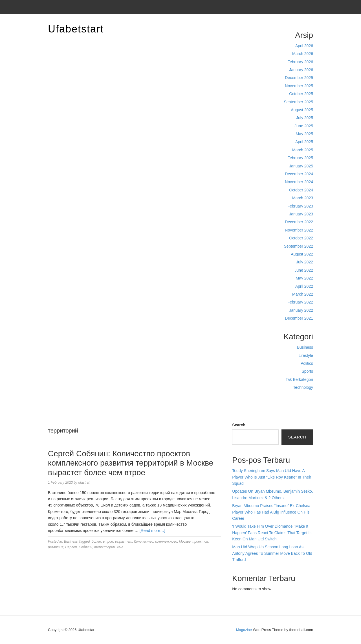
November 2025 (299, 86)
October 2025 (301, 94)
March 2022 (303, 294)
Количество (144, 542)
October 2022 (301, 238)
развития (56, 547)
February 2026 (300, 62)
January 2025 (301, 166)
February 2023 (300, 206)
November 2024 (299, 182)
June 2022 (304, 270)
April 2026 (304, 46)
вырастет (124, 542)
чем (120, 547)
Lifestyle (306, 355)
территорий (104, 547)
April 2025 (304, 142)
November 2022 (299, 230)
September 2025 (298, 102)
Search (239, 425)
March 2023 (303, 198)
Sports (307, 371)
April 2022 (304, 286)
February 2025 (300, 158)
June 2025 (304, 126)
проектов (200, 542)
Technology (303, 387)
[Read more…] (152, 531)
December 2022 (299, 222)
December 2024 (299, 174)
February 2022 (300, 302)
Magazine (244, 630)
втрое (108, 542)
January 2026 (301, 70)
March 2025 (303, 150)
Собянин (85, 547)
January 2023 (301, 214)
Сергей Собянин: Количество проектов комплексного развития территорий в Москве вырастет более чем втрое (131, 463)
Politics (307, 363)
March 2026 (303, 54)
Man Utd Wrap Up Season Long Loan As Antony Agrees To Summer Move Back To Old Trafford (272, 553)
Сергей (71, 547)
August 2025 (302, 110)
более (96, 542)
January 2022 (301, 310)
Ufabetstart (76, 29)
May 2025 (304, 134)
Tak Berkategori (299, 379)
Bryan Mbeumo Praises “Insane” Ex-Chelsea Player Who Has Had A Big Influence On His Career (271, 512)
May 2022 (304, 278)
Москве (185, 542)
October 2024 (301, 190)
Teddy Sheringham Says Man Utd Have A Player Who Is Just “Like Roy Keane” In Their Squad (272, 477)
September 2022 (298, 246)
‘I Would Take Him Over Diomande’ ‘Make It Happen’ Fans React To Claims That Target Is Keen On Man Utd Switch (272, 533)
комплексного (166, 542)
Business (305, 347)
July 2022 (305, 262)
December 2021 (299, 318)
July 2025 (305, 118)
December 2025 (299, 78)
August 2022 (302, 254)
